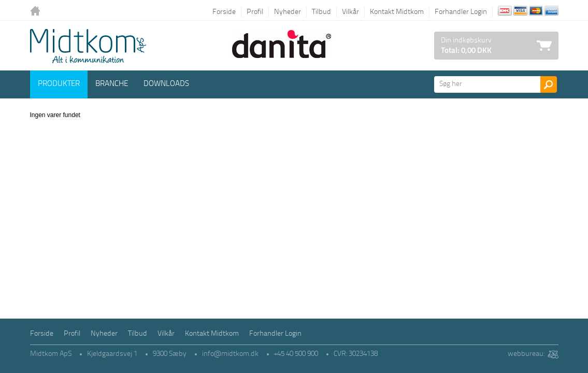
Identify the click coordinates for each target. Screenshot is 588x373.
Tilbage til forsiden (38, 12)
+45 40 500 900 (296, 354)
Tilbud (321, 12)
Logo (88, 46)
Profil (255, 12)
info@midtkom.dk (230, 354)
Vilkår (350, 12)
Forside (224, 12)
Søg (549, 84)
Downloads (166, 84)
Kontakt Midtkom (397, 12)
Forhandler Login (461, 12)
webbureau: (526, 354)
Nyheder (288, 12)
